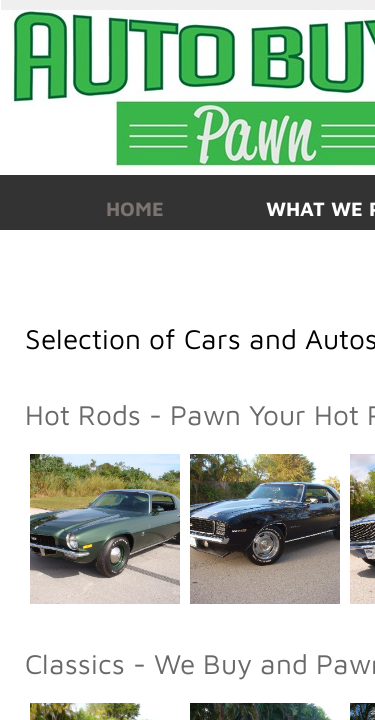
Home (135, 208)
